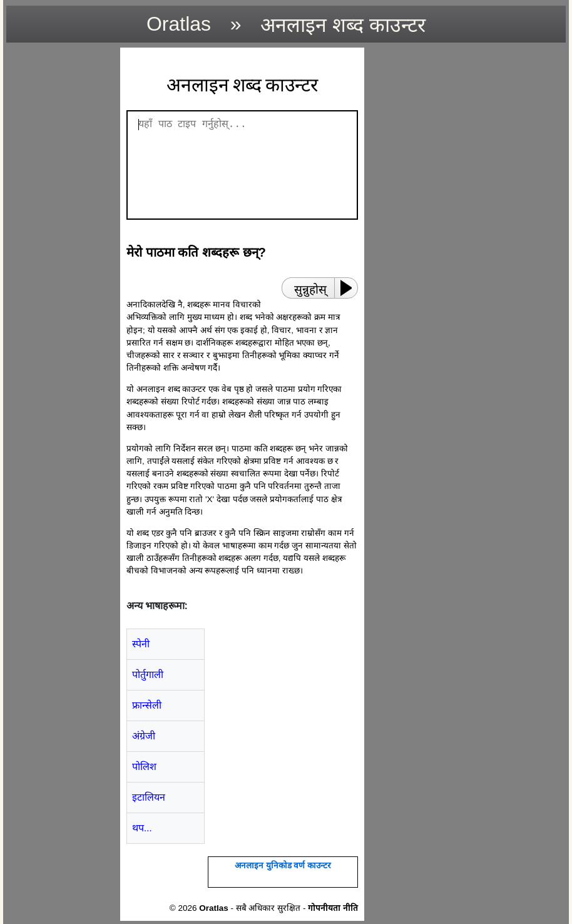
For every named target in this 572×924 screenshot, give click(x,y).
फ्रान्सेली (147, 705)
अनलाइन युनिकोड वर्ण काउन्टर (283, 865)
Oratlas (179, 24)
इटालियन (149, 797)
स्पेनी (141, 644)
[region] (59, 235)
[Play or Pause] (350, 288)
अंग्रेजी (144, 736)
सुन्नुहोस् (310, 290)
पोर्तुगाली (148, 675)
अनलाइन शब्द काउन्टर (343, 25)
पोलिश (144, 767)
